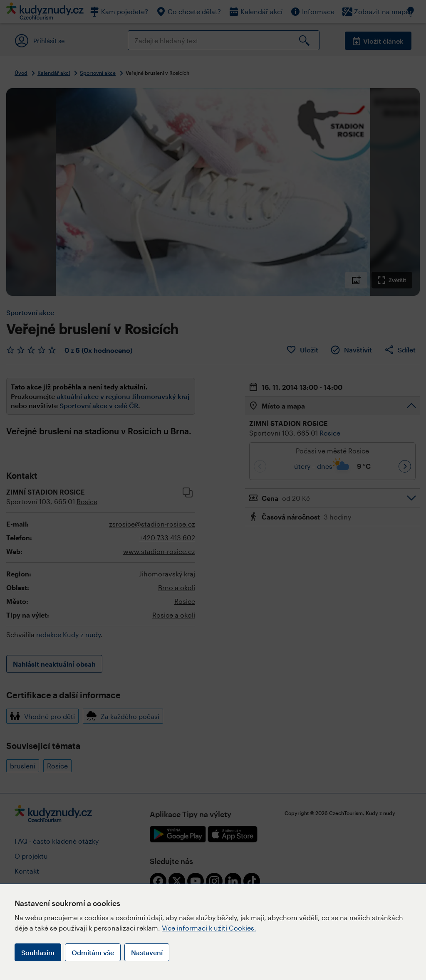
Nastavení (147, 952)
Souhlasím (38, 952)
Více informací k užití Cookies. (209, 928)
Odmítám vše (93, 952)
